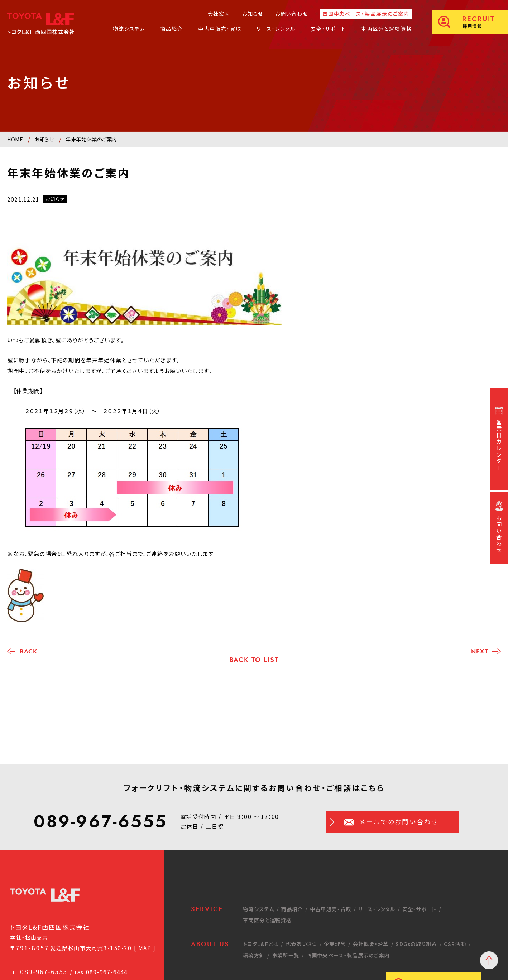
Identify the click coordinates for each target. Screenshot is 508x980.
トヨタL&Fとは (261, 944)
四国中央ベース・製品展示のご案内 (366, 14)
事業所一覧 (286, 955)
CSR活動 (455, 944)
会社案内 (219, 14)
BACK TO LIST (254, 660)
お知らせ (253, 14)
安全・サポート (329, 29)
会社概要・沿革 (371, 944)
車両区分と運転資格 (387, 29)
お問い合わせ (292, 14)
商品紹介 (172, 29)
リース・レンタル (276, 29)
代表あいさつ (301, 944)
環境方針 (254, 955)
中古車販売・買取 (220, 29)
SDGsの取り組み (416, 944)
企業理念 (335, 944)
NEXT (480, 651)
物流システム (129, 29)
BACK (28, 651)
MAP (145, 948)
